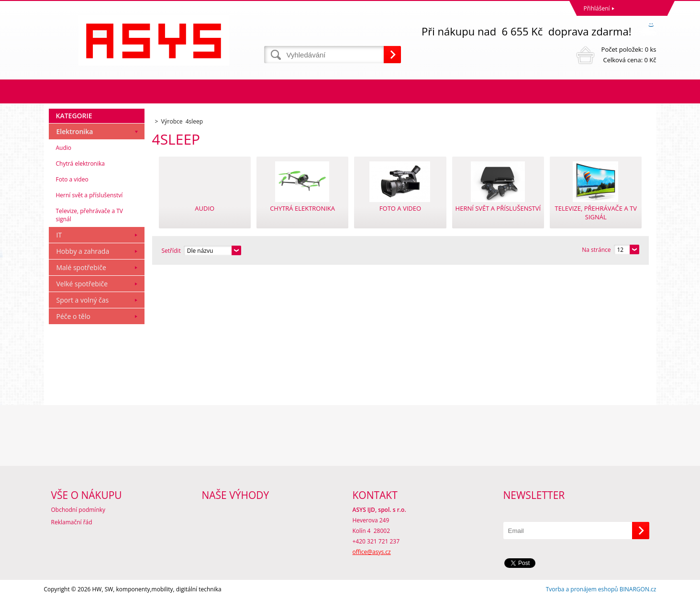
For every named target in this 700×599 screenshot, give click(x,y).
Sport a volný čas (83, 300)
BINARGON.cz (638, 589)
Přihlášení (597, 8)
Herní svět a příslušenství (89, 195)
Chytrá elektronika (80, 164)
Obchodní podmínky (78, 510)
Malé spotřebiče (81, 267)
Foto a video (72, 179)
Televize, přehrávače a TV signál (89, 215)
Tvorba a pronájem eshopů (582, 589)
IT (59, 235)
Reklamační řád (72, 522)
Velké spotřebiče (82, 284)
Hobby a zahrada (83, 251)
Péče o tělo (73, 316)
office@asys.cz (372, 552)
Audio (64, 148)
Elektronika (75, 131)
